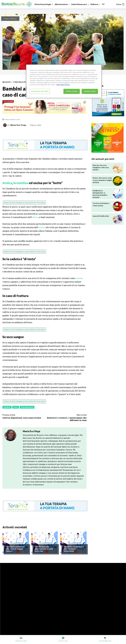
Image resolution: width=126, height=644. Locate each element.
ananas (42, 227)
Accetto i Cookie (90, 91)
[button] (120, 4)
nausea (79, 278)
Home (6, 19)
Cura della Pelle (21, 82)
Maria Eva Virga (18, 125)
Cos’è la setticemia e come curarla (101, 204)
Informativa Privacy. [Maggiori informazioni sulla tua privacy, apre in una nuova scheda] (63, 85)
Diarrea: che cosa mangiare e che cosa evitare (101, 167)
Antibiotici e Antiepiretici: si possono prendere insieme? (100, 194)
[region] (64, 81)
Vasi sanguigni (27, 407)
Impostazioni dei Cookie (40, 91)
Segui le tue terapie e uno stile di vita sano (24, 202)
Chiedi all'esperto (13, 542)
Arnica (7, 183)
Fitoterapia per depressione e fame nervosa (44, 549)
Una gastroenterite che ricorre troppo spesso (15, 549)
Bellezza (13, 19)
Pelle (16, 407)
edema (35, 217)
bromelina (21, 183)
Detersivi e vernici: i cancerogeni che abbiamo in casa (67, 419)
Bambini (7, 407)
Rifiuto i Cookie (72, 91)
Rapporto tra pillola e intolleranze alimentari (74, 549)
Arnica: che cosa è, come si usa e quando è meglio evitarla (102, 180)
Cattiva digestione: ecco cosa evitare (22, 418)
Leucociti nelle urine (101, 216)
